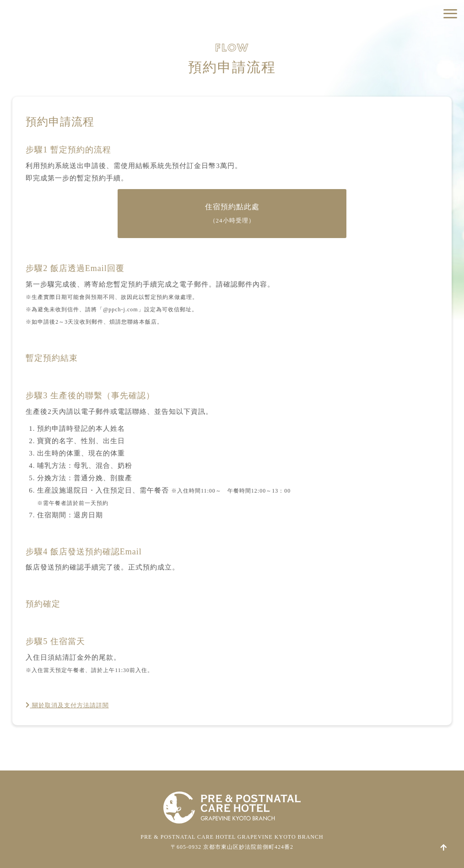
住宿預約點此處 (232, 213)
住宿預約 (414, 37)
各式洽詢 (414, 78)
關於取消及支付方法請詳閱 (73, 705)
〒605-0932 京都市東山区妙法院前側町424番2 (232, 847)
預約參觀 (414, 57)
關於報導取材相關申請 (414, 98)
